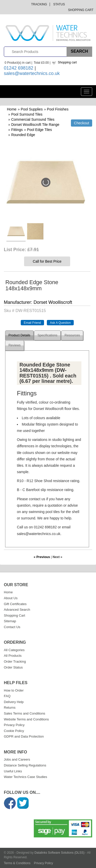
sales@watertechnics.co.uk (32, 73)
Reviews (15, 345)
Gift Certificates (15, 604)
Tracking (39, 4)
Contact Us (12, 627)
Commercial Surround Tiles (33, 119)
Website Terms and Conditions (26, 719)
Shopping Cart (81, 10)
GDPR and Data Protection (24, 736)
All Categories (14, 650)
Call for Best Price (47, 261)
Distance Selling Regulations (25, 765)
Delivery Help (14, 702)
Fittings (17, 130)
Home (12, 109)
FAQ (7, 696)
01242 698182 (19, 68)
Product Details (19, 335)
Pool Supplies (32, 109)
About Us (11, 598)
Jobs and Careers (17, 759)
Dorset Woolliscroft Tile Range (35, 125)
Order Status (13, 667)
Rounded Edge (23, 135)
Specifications (47, 335)
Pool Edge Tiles (40, 130)
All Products (13, 656)
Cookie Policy (14, 731)
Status (59, 4)
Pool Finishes (58, 109)
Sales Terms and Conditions (25, 713)
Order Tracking (15, 661)
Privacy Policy (14, 725)
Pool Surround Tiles (27, 114)
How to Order (14, 690)
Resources (72, 335)
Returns (10, 708)
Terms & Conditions (17, 863)
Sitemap (10, 621)
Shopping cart (67, 62)
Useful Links (13, 771)
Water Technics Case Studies (25, 777)
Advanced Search (17, 610)
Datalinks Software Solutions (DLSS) (60, 853)
